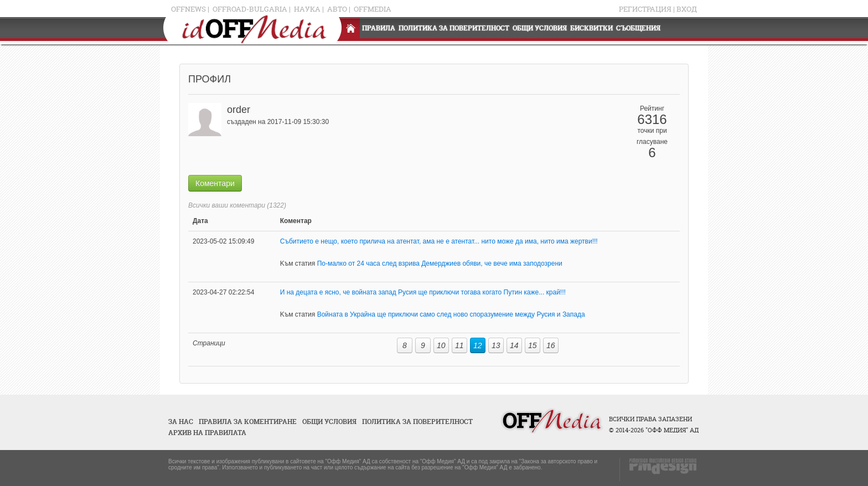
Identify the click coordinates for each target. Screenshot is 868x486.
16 (551, 345)
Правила (379, 28)
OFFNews (188, 9)
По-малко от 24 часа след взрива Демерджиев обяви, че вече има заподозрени (440, 263)
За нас (181, 422)
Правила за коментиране (248, 422)
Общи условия (540, 28)
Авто (337, 9)
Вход (687, 9)
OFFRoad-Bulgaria (250, 9)
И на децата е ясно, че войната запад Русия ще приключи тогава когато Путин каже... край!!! (423, 292)
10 (441, 345)
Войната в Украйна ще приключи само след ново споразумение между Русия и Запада (451, 314)
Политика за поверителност (454, 28)
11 (459, 345)
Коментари (215, 183)
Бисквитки (591, 28)
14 (514, 345)
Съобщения (638, 28)
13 (496, 345)
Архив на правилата (207, 433)
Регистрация (645, 9)
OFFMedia (373, 9)
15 (533, 345)
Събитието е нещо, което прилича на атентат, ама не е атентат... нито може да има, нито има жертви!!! (439, 241)
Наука (307, 9)
